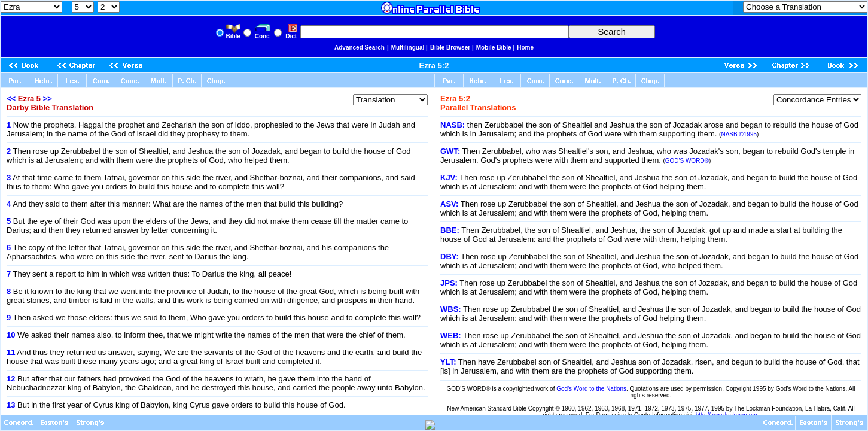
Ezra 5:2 (434, 66)
